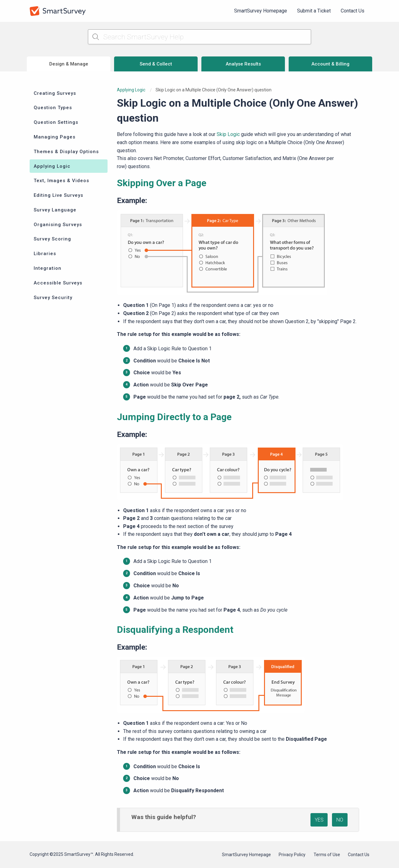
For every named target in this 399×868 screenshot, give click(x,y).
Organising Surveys (58, 225)
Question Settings (56, 122)
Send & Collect (156, 64)
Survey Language (55, 210)
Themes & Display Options (66, 152)
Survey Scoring (52, 239)
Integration (48, 268)
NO (340, 820)
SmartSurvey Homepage (261, 11)
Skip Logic (228, 134)
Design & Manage (69, 64)
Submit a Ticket (314, 11)
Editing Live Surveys (58, 195)
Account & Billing (330, 64)
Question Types (53, 108)
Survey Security (53, 298)
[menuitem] (261, 11)
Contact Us (353, 11)
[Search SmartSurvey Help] (200, 37)
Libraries (45, 254)
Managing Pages (55, 137)
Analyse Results (243, 64)
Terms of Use (327, 855)
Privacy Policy (292, 855)
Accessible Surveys (58, 283)
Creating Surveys (55, 93)
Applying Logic (52, 166)
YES (319, 820)
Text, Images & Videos (61, 181)
